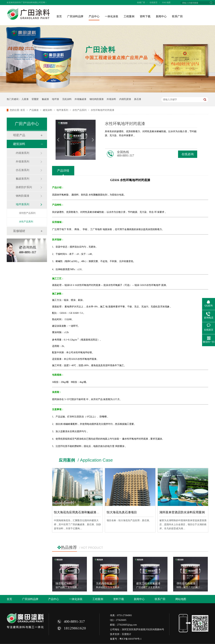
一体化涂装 (112, 16)
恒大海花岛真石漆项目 (122, 512)
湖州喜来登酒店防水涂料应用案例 (182, 512)
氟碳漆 (45, 99)
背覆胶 (35, 99)
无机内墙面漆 (104, 583)
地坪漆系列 (63, 110)
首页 (59, 16)
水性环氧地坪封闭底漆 (102, 110)
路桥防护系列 (24, 187)
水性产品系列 (80, 110)
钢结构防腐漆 (97, 99)
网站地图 (181, 599)
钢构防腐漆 (23, 196)
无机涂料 (67, 99)
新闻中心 (161, 16)
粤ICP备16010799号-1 (130, 639)
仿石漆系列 (23, 170)
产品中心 (94, 16)
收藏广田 (141, 3)
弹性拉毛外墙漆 (186, 583)
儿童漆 (25, 99)
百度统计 (126, 634)
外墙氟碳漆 (80, 99)
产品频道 (34, 110)
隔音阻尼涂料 (64, 583)
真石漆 (138, 99)
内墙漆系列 (23, 153)
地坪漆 (55, 99)
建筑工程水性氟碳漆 (148, 583)
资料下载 (145, 16)
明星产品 (19, 135)
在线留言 (154, 3)
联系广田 (177, 16)
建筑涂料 (48, 110)
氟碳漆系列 (23, 179)
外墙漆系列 (23, 162)
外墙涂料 (111, 99)
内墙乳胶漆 (125, 99)
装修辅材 (19, 231)
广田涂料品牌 (75, 16)
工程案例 (129, 16)
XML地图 (166, 3)
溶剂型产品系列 (27, 213)
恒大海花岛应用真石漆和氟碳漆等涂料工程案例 (86, 512)
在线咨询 (188, 154)
